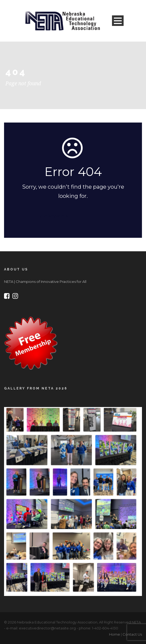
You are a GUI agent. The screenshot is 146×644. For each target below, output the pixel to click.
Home (115, 634)
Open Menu (118, 21)
